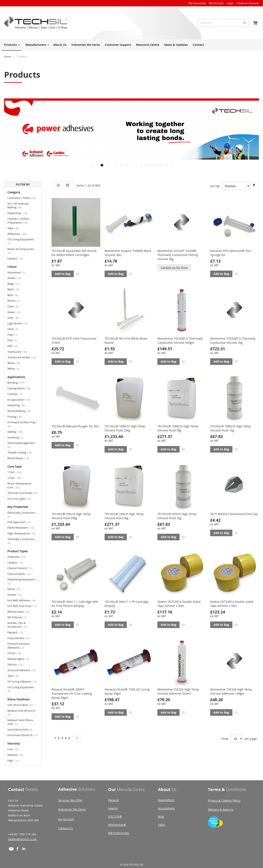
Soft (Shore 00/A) (23, 705)
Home (8, 56)
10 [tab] (136, 165)
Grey (15, 318)
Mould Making (21, 411)
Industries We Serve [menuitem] (86, 45)
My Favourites (197, 3)
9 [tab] (131, 165)
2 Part (17, 478)
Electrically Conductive (22, 514)
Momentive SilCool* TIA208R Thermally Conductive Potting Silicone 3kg (178, 255)
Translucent (20, 352)
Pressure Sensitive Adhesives (18, 646)
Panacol (113, 800)
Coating (17, 394)
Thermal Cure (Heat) (23, 493)
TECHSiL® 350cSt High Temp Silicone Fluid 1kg (177, 516)
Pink (15, 340)
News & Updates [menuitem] (176, 45)
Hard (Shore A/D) (22, 729)
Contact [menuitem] (198, 45)
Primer (17, 653)
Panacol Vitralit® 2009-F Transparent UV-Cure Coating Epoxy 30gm (72, 693)
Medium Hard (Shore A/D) (20, 722)
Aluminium (19, 272)
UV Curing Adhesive (23, 681)
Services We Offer (70, 800)
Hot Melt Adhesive (23, 600)
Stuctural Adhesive (23, 670)
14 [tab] (156, 165)
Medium (18, 755)
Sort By (215, 186)
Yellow (16, 368)
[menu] (131, 45)
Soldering (18, 437)
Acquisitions (166, 808)
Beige (16, 284)
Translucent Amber (23, 357)
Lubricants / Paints (23, 198)
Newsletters (166, 800)
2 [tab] (97, 165)
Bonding (18, 382)
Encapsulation (21, 399)
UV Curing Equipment (21, 241)
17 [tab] (171, 165)
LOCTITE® (115, 817)
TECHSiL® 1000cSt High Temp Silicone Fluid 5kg (178, 428)
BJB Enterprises (119, 833)
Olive (15, 329)
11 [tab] (141, 165)
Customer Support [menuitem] (118, 45)
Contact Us (66, 828)
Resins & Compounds (21, 251)
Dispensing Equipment (22, 581)
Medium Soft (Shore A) (22, 712)
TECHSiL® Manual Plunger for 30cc (76, 426)
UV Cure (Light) (22, 499)
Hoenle (113, 808)
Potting (17, 417)
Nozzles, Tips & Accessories (20, 625)
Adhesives (19, 234)
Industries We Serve (72, 809)
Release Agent (20, 659)
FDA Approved (21, 522)
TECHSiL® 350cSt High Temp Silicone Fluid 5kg (124, 516)
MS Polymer (19, 617)
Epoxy (16, 589)
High (15, 760)
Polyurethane (21, 638)
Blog (161, 817)
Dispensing (20, 213)
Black (16, 289)
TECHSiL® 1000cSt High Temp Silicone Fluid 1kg (231, 428)
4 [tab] (107, 165)
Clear (16, 306)
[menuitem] (11, 45)
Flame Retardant (23, 527)
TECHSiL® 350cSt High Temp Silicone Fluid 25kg (71, 516)
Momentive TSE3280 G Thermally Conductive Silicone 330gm (180, 341)
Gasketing (19, 405)
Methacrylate (21, 612)
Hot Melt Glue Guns (23, 606)
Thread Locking (22, 452)
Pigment (18, 632)
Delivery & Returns (221, 810)
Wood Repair (20, 458)
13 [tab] (151, 165)
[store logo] (36, 23)
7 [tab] (122, 165)
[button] (77, 274)
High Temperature (23, 533)
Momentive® (117, 825)
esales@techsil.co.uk (23, 839)
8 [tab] (127, 165)
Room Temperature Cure (19, 485)
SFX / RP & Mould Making (18, 206)
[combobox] (223, 23)
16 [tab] (166, 165)
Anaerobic (19, 557)
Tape (15, 228)
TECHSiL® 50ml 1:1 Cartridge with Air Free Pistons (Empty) (75, 604)
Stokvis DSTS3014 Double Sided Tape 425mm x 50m (179, 604)
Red (15, 346)
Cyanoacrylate (21, 574)
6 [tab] (117, 165)
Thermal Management (22, 445)
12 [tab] (146, 165)
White (16, 363)
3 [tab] (102, 165)
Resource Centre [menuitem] (148, 45)
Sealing (17, 432)
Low (15, 749)
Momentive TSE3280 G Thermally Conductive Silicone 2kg (233, 341)
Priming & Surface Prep (22, 424)
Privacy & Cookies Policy (224, 801)
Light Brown (20, 323)
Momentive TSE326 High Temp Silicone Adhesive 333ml (178, 691)
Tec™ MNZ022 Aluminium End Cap (234, 514)
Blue (15, 295)
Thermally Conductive (22, 541)
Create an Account (248, 3)
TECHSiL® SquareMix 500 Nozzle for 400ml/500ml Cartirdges (74, 253)
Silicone (18, 664)
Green (16, 312)
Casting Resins (21, 388)
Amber (17, 278)
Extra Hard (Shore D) (23, 735)
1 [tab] (92, 165)
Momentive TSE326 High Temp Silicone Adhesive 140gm (231, 691)
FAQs (161, 825)
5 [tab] (112, 165)
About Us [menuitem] (60, 45)
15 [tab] (161, 165)
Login (230, 3)
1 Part (17, 472)
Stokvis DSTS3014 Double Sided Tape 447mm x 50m (232, 604)
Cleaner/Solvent (22, 568)
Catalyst (17, 258)
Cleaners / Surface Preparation (20, 221)
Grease (17, 594)
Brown (16, 300)
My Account (216, 3)
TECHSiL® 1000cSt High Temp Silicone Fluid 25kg (125, 428)
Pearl (14, 335)
